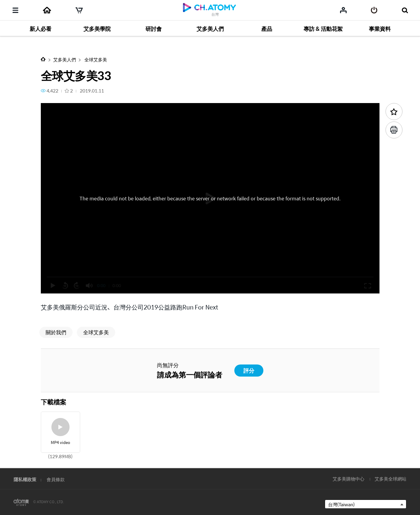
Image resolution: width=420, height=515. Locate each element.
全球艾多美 (95, 59)
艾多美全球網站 (391, 479)
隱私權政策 (25, 479)
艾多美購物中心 (348, 479)
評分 (249, 370)
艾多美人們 (65, 59)
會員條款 (56, 479)
